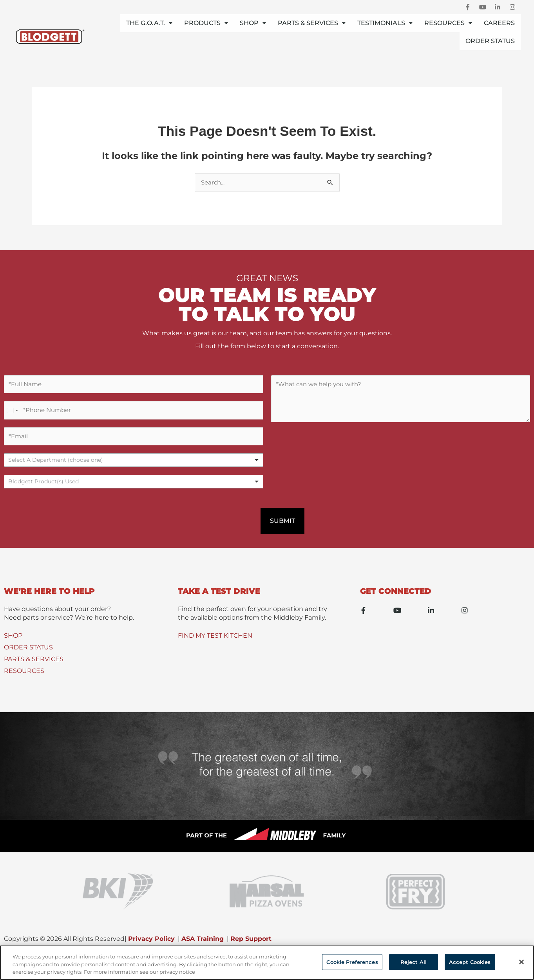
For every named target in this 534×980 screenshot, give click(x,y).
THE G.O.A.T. (149, 23)
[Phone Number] (134, 413)
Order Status (490, 41)
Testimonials (385, 23)
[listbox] (134, 465)
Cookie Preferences (352, 962)
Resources (448, 23)
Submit (282, 526)
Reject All (414, 962)
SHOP (13, 641)
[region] (267, 963)
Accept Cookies (470, 962)
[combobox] (134, 487)
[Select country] (12, 413)
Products (206, 23)
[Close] (521, 962)
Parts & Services (312, 23)
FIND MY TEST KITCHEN (215, 641)
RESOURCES (24, 676)
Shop (253, 23)
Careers (499, 23)
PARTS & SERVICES (34, 664)
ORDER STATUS (28, 653)
